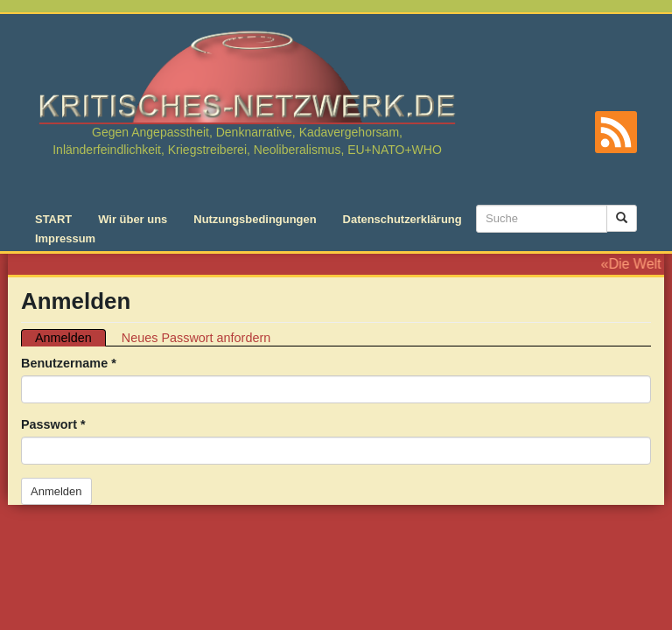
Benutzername (69, 363)
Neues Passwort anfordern (196, 338)
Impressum (65, 238)
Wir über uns (133, 219)
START (53, 219)
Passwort (53, 424)
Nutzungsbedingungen (255, 219)
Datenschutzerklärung (402, 219)
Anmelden (70, 338)
